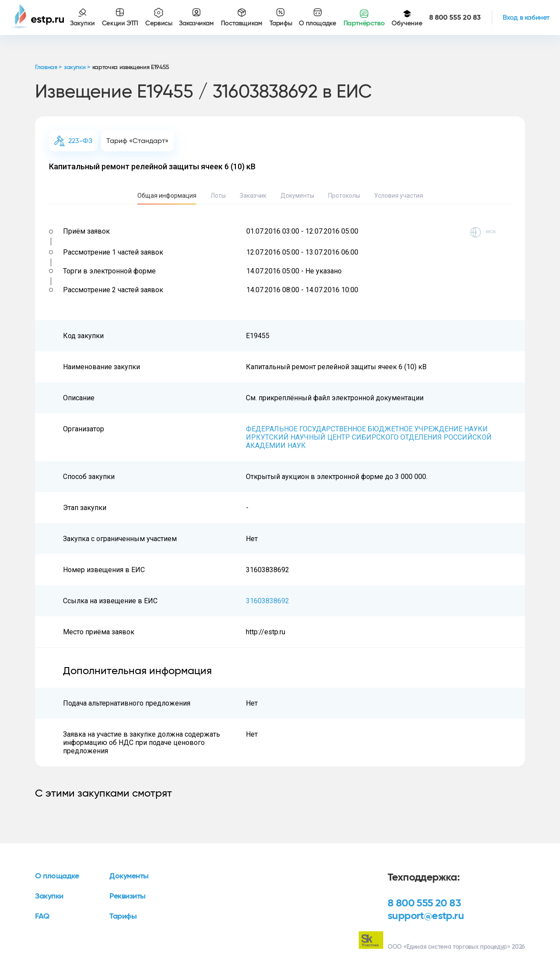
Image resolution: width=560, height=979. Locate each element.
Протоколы (344, 196)
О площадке (57, 876)
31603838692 (268, 601)
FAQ (42, 916)
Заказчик (253, 196)
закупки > (77, 67)
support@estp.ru (426, 916)
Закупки (49, 896)
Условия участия (399, 196)
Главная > (48, 67)
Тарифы (123, 916)
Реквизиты (128, 896)
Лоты (218, 196)
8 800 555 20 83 (424, 903)
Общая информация (167, 196)
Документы (297, 196)
